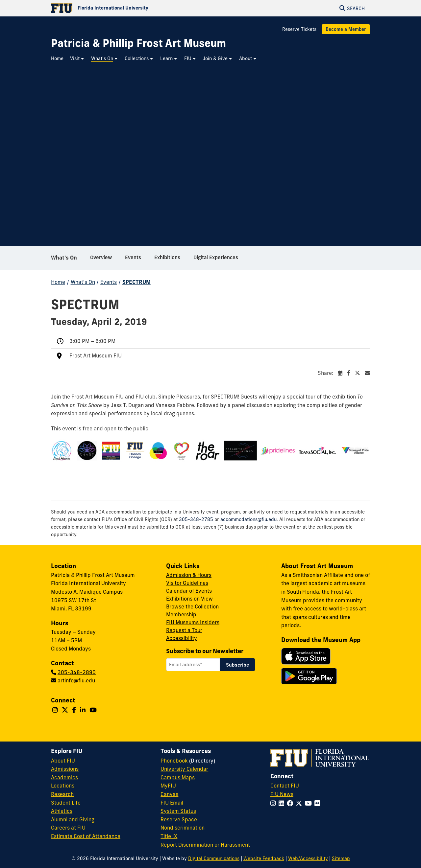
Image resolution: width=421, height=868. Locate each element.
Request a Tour (184, 630)
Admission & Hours (189, 575)
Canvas (169, 794)
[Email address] (193, 665)
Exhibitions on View (189, 599)
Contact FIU (285, 786)
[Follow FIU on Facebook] (291, 803)
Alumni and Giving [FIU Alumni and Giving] (73, 819)
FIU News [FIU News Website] (282, 794)
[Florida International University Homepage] (131, 8)
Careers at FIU (68, 828)
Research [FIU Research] (62, 794)
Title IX (169, 836)
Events (109, 282)
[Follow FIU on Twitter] (300, 803)
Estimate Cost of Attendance (86, 836)
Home (58, 282)
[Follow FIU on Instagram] (274, 803)
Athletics (62, 811)
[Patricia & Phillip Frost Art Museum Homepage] (138, 43)
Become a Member (346, 29)
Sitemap (341, 858)
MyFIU (168, 786)
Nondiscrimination (183, 828)
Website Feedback (264, 858)
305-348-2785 (196, 519)
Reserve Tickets (299, 29)
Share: (344, 373)
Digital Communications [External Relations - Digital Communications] (214, 858)
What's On (64, 258)
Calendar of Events (189, 591)
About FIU (63, 761)
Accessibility (182, 638)
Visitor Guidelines (187, 583)
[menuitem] (59, 59)
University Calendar (184, 769)
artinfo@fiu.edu (76, 680)
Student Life (66, 803)
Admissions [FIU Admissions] (65, 769)
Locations (63, 786)
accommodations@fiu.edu (248, 519)
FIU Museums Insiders (193, 622)
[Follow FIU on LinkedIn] (283, 803)
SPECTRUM (136, 282)
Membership (181, 614)
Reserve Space (179, 819)
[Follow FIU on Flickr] (319, 803)
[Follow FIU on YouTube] (310, 803)
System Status (178, 811)
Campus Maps (178, 777)
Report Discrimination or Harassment (205, 845)
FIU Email (172, 803)
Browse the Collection (192, 606)
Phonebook (174, 761)
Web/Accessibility (308, 858)
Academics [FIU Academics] (64, 777)
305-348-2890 (77, 672)
